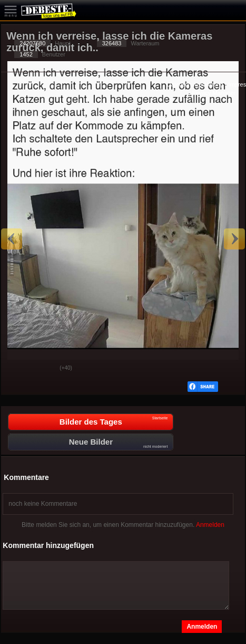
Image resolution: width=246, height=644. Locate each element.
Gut (17, 369)
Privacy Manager (214, 93)
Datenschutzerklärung (195, 84)
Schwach (44, 369)
